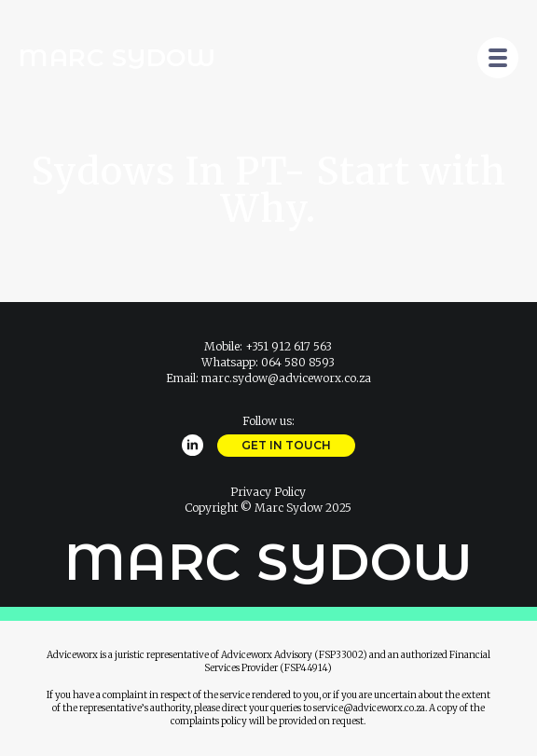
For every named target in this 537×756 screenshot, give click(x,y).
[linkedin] (193, 445)
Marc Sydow (117, 58)
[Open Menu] (498, 58)
